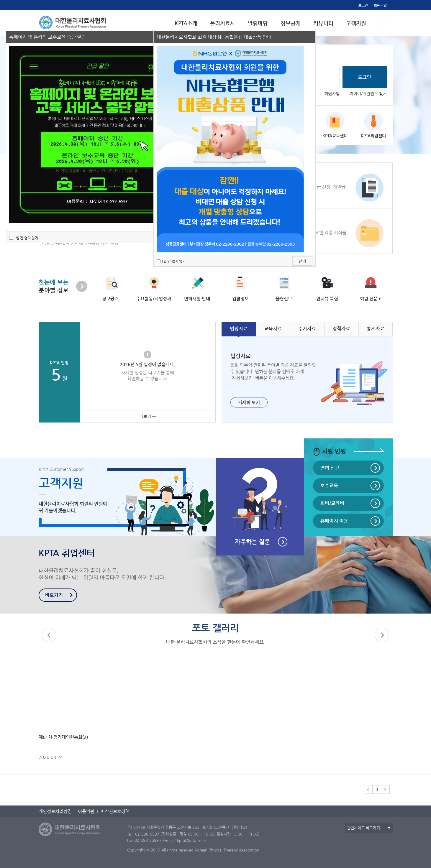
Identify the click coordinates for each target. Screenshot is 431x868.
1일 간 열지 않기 (26, 238)
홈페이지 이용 (334, 521)
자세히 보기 (249, 402)
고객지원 (356, 23)
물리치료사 (223, 23)
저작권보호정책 (115, 811)
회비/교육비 (332, 503)
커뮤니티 (323, 23)
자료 (239, 329)
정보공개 (291, 23)
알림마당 (258, 23)
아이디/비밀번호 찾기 (368, 93)
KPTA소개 (186, 23)
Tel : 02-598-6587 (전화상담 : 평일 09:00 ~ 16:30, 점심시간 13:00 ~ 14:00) (193, 834)
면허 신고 (330, 468)
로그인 (363, 5)
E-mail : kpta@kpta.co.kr (184, 840)
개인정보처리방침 (55, 811)
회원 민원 (330, 451)
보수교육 (329, 485)
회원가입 (380, 5)
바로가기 (54, 595)
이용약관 (86, 811)
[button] (382, 635)
